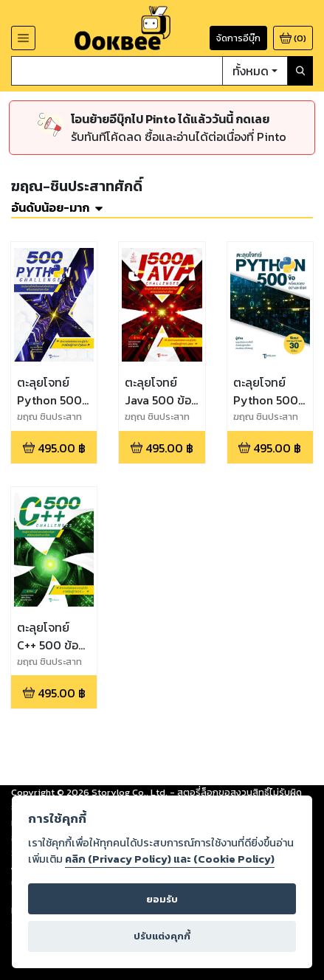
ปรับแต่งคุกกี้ (162, 936)
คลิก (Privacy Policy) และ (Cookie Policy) (170, 859)
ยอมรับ (162, 899)
